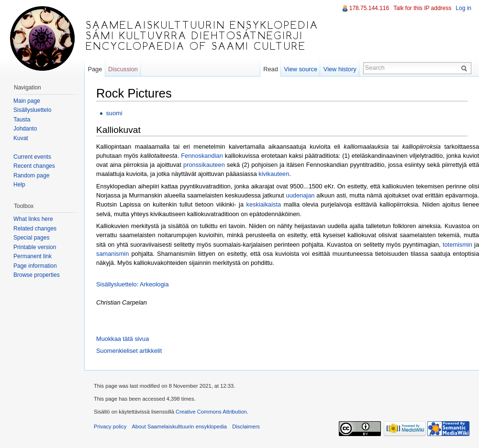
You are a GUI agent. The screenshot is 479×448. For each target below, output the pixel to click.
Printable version (35, 247)
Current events (32, 157)
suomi (114, 113)
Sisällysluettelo (32, 110)
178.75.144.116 (369, 8)
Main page (27, 101)
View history (340, 69)
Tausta (22, 120)
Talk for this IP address (422, 8)
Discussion (123, 69)
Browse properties (37, 275)
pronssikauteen (204, 165)
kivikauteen (274, 174)
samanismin (112, 254)
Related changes (35, 229)
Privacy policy (110, 426)
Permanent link (33, 256)
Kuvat (21, 138)
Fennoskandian (202, 156)
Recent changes (34, 166)
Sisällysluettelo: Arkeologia (133, 284)
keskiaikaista (264, 204)
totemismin (457, 245)
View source (301, 69)
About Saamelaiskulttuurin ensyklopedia (179, 426)
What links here (33, 219)
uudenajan (301, 195)
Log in (463, 8)
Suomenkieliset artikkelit (129, 351)
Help (19, 185)
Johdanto (25, 129)
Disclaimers (246, 426)
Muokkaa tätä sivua (123, 339)
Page (95, 69)
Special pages (31, 238)
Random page (31, 175)
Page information (35, 266)
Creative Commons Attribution (211, 412)
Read (271, 69)
